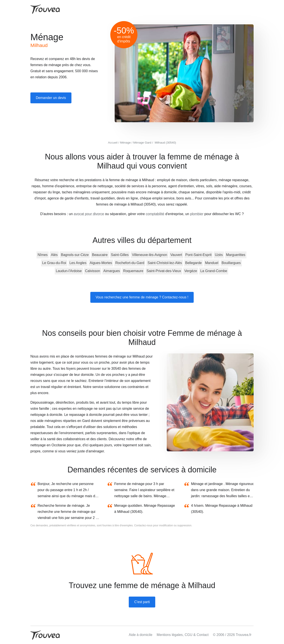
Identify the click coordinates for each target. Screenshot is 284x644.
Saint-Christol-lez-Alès (165, 263)
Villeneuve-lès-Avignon (149, 255)
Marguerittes (236, 255)
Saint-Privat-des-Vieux (164, 271)
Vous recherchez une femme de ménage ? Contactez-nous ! (142, 297)
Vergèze (191, 271)
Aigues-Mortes (101, 263)
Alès (54, 255)
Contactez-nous (143, 525)
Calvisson (93, 271)
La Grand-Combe (214, 271)
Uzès (219, 255)
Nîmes (43, 255)
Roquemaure (133, 271)
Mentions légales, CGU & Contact (183, 635)
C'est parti (142, 602)
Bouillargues (231, 263)
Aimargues (112, 271)
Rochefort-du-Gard (130, 263)
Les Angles (78, 263)
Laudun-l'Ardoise (69, 271)
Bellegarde (194, 263)
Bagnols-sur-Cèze (75, 255)
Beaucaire (100, 255)
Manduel (212, 263)
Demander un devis (51, 98)
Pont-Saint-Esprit (199, 255)
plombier (197, 214)
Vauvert (176, 255)
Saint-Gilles (120, 255)
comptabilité (155, 214)
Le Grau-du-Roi (54, 263)
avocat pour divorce (89, 214)
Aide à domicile (141, 635)
